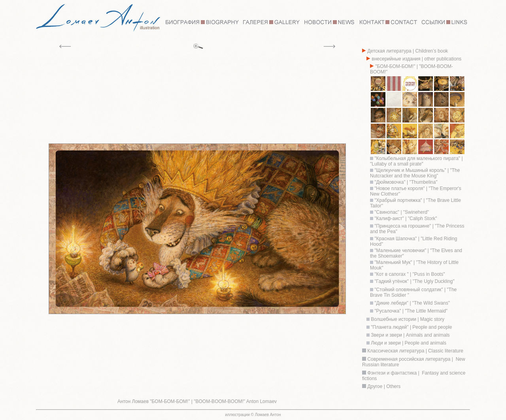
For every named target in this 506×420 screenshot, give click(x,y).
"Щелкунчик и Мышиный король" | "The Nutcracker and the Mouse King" (415, 173)
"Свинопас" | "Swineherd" (401, 212)
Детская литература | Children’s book (407, 51)
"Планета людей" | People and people (411, 327)
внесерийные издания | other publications (416, 59)
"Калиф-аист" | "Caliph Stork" (405, 218)
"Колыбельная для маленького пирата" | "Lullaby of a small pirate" (416, 161)
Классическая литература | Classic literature (415, 351)
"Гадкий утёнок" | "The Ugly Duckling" (414, 281)
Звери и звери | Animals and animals (410, 335)
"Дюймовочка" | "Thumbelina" (405, 182)
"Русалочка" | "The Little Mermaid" (411, 311)
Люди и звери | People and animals (408, 343)
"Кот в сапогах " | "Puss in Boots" (409, 274)
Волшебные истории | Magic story (407, 319)
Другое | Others (384, 386)
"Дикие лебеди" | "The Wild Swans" (412, 303)
